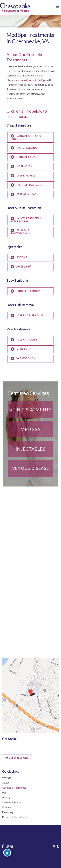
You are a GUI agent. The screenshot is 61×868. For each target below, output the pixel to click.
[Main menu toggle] (57, 7)
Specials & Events (12, 802)
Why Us (7, 778)
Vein (5, 792)
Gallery (6, 797)
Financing (8, 812)
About (6, 783)
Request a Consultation (15, 817)
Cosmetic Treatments (14, 788)
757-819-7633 (14, 585)
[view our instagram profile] (9, 747)
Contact (7, 807)
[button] (30, 410)
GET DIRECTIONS (17, 758)
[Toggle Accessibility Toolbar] (7, 853)
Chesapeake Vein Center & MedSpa (26, 80)
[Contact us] (54, 846)
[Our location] (58, 846)
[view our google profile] (15, 747)
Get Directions (14, 591)
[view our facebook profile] (3, 747)
